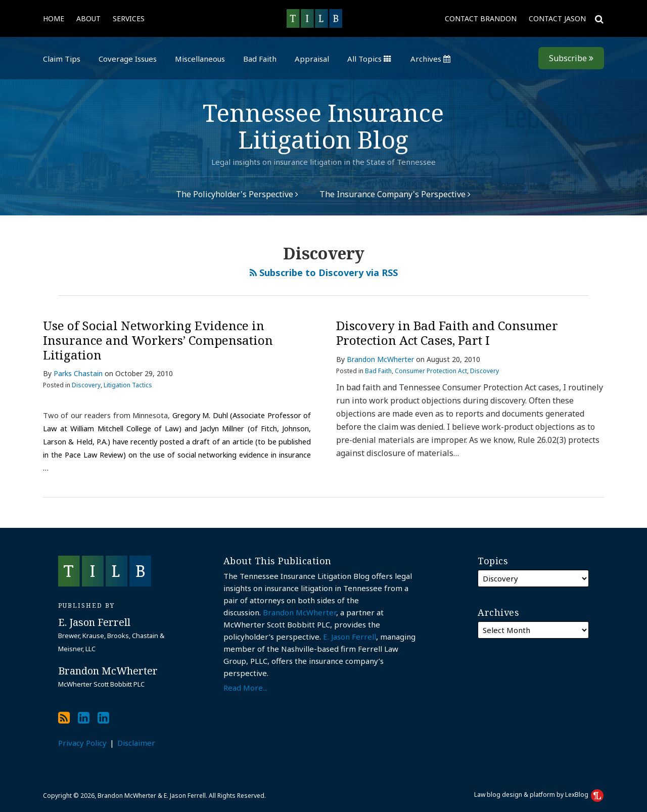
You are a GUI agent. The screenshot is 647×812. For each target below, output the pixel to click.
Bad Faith (260, 59)
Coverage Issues (128, 59)
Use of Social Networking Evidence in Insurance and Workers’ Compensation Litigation (158, 340)
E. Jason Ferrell (350, 637)
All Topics (369, 59)
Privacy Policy (82, 743)
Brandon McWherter (380, 359)
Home (54, 18)
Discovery (86, 385)
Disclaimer (136, 743)
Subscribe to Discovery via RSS (324, 273)
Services (129, 18)
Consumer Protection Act (431, 371)
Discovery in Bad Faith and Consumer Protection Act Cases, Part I (447, 333)
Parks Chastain (78, 373)
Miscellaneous (200, 59)
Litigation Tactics (128, 385)
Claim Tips (62, 59)
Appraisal (312, 59)
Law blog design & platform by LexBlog (539, 795)
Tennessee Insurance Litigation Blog (323, 126)
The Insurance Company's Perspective (395, 194)
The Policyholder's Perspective (237, 194)
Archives (430, 59)
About (88, 18)
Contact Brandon (481, 18)
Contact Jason (557, 18)
